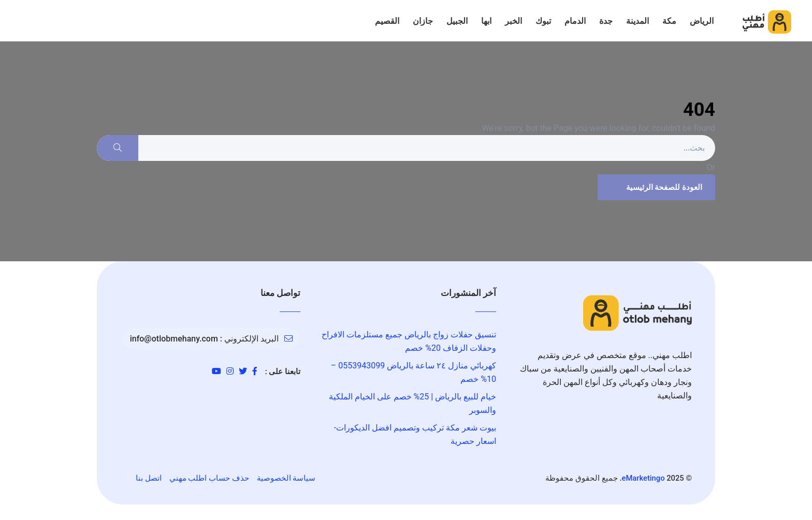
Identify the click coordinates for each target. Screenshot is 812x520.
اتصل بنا (149, 478)
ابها (486, 21)
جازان (423, 21)
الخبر (513, 21)
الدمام (575, 21)
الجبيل (457, 21)
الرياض (702, 21)
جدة (606, 21)
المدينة (637, 21)
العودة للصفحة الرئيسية (655, 187)
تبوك (543, 21)
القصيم (387, 21)
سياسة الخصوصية (286, 478)
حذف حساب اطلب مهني (209, 478)
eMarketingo (643, 478)
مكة (669, 21)
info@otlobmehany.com (174, 339)
